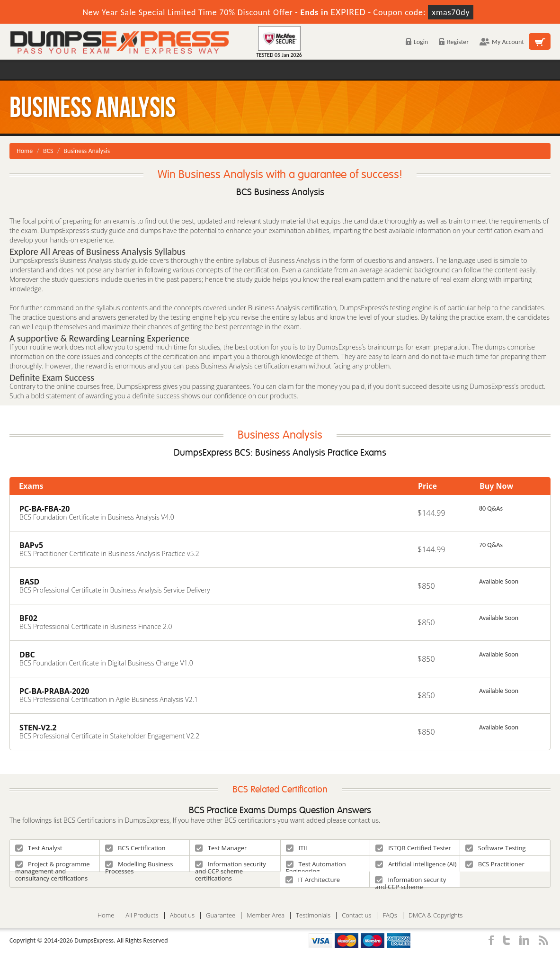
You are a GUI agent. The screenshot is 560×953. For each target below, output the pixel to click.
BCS (48, 151)
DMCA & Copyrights (436, 915)
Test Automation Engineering (316, 866)
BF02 (28, 618)
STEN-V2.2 (38, 728)
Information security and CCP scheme (410, 881)
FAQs (390, 915)
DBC (27, 655)
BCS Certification (135, 848)
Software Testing (496, 848)
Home (25, 151)
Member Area (266, 915)
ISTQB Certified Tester (413, 848)
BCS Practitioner (495, 864)
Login (417, 42)
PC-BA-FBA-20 (44, 509)
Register (454, 42)
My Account (502, 42)
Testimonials (313, 915)
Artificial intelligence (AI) (416, 864)
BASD (29, 582)
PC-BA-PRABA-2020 (54, 691)
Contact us (356, 915)
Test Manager (221, 848)
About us (182, 915)
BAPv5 (31, 545)
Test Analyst (39, 848)
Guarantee (221, 915)
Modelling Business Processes (139, 866)
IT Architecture (313, 880)
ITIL (297, 848)
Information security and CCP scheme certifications (231, 866)
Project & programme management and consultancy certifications (53, 866)
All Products (142, 915)
